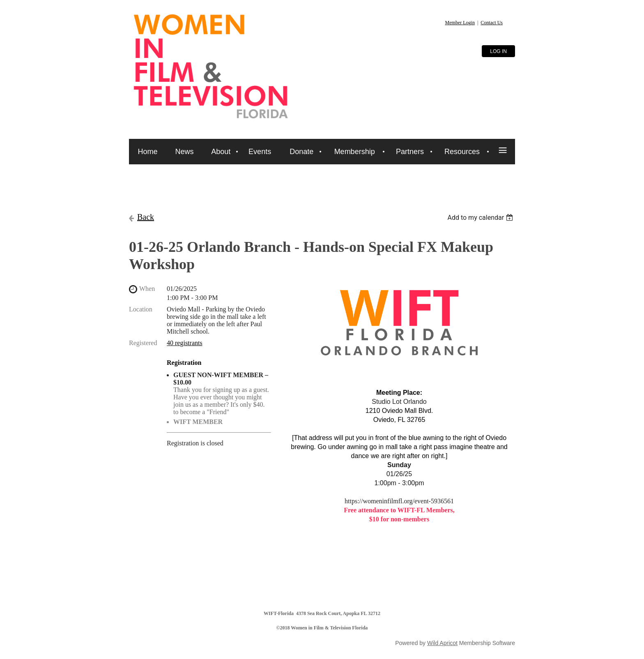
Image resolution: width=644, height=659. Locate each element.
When (147, 289)
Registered (143, 343)
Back (146, 217)
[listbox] (481, 218)
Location (141, 309)
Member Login (460, 23)
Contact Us (492, 23)
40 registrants (185, 343)
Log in (498, 51)
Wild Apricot (442, 643)
